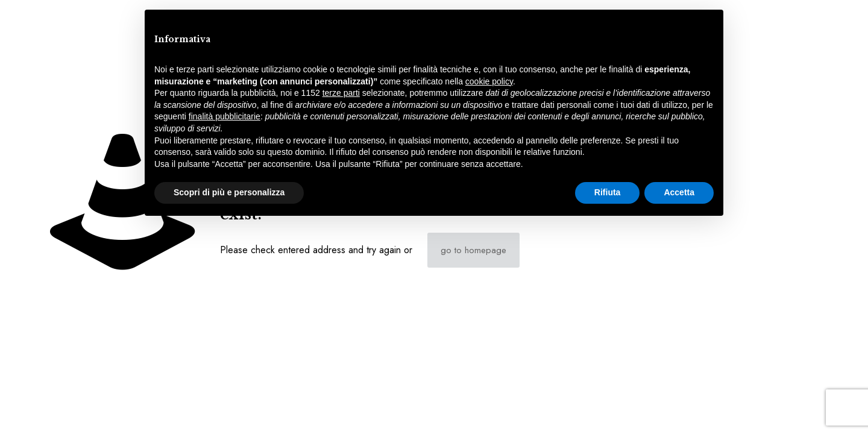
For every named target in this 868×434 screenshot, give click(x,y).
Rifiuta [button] (608, 192)
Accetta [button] (679, 192)
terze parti (341, 93)
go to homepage (473, 250)
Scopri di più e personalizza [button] (229, 192)
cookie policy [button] (489, 81)
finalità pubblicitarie (225, 116)
